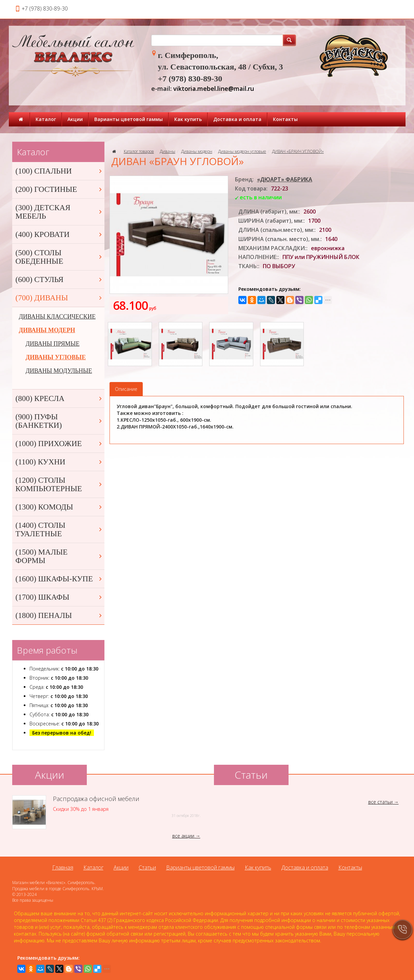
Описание (126, 389)
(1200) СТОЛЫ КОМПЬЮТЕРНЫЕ (59, 484)
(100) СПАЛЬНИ (59, 171)
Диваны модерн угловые (242, 151)
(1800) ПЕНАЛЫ (59, 615)
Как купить (188, 119)
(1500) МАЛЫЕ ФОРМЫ (59, 556)
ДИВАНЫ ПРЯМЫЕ (53, 344)
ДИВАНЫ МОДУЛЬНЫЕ (59, 371)
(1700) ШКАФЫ (59, 597)
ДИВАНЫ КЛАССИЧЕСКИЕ (57, 317)
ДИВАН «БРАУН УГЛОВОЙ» (298, 151)
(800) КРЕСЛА (59, 398)
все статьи (380, 802)
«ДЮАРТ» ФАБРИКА (285, 179)
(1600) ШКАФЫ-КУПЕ (59, 579)
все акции (183, 836)
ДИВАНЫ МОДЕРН (47, 330)
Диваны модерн (197, 151)
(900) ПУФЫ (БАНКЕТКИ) (59, 421)
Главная (63, 867)
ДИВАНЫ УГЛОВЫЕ (56, 357)
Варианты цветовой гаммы (129, 119)
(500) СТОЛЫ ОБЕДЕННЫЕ (59, 257)
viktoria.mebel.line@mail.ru (214, 88)
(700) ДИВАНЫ (59, 298)
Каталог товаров (139, 151)
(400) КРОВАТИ (59, 234)
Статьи (147, 867)
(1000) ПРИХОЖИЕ (59, 444)
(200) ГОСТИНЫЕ (59, 189)
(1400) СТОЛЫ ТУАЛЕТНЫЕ (59, 529)
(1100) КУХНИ (59, 462)
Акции (75, 119)
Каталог (46, 119)
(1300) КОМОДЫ (59, 507)
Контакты (285, 119)
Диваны (167, 151)
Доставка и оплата (237, 119)
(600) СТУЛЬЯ (59, 279)
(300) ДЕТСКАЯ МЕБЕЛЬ (59, 212)
